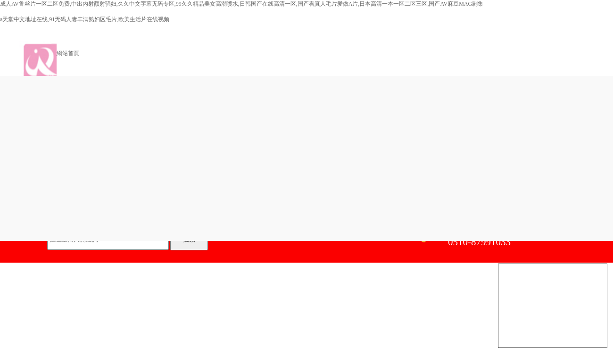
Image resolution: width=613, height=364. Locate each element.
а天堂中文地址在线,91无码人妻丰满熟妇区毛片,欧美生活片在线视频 (85, 19)
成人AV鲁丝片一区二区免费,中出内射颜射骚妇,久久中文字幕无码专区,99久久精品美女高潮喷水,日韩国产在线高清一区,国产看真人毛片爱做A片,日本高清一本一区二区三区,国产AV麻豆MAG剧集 (242, 4)
